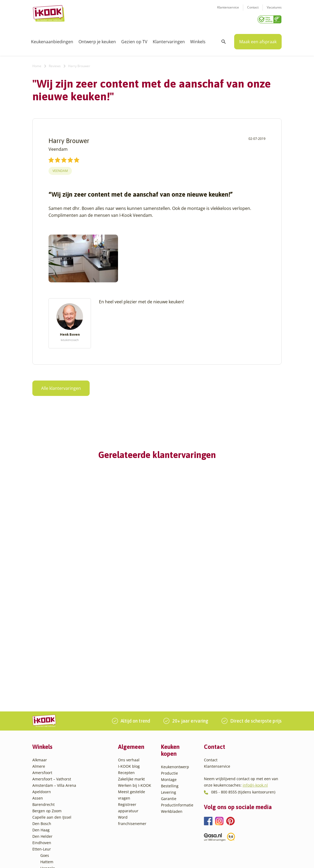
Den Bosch (42, 718)
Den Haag (41, 725)
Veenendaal (51, 820)
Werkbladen (172, 706)
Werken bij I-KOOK (135, 680)
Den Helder (42, 731)
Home (37, 64)
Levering (169, 687)
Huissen (47, 769)
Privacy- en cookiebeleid (171, 858)
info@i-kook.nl (255, 680)
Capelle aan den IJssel (52, 712)
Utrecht (47, 808)
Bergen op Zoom (47, 706)
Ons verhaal (129, 655)
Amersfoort (42, 668)
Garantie (169, 694)
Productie (169, 668)
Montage (169, 674)
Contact (253, 11)
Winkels (198, 40)
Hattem (47, 757)
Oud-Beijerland (54, 782)
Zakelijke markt (131, 674)
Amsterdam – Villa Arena (54, 680)
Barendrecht (43, 699)
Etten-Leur (42, 744)
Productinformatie (177, 700)
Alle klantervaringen (61, 386)
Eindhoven (42, 738)
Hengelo (48, 763)
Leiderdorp (50, 776)
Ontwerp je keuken (97, 40)
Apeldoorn (42, 687)
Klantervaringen (169, 40)
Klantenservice (228, 11)
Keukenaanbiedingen (52, 40)
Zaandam (49, 827)
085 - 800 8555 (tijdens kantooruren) (243, 687)
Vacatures (274, 11)
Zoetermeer (51, 833)
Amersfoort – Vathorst (52, 674)
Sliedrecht (49, 801)
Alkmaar (40, 655)
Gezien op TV (134, 40)
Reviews (55, 64)
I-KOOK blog (129, 661)
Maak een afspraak (258, 40)
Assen (38, 693)
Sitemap (201, 858)
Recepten (126, 668)
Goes (45, 750)
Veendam (60, 169)
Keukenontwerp (175, 662)
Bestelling (170, 681)
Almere (39, 661)
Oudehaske (50, 789)
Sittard (46, 795)
